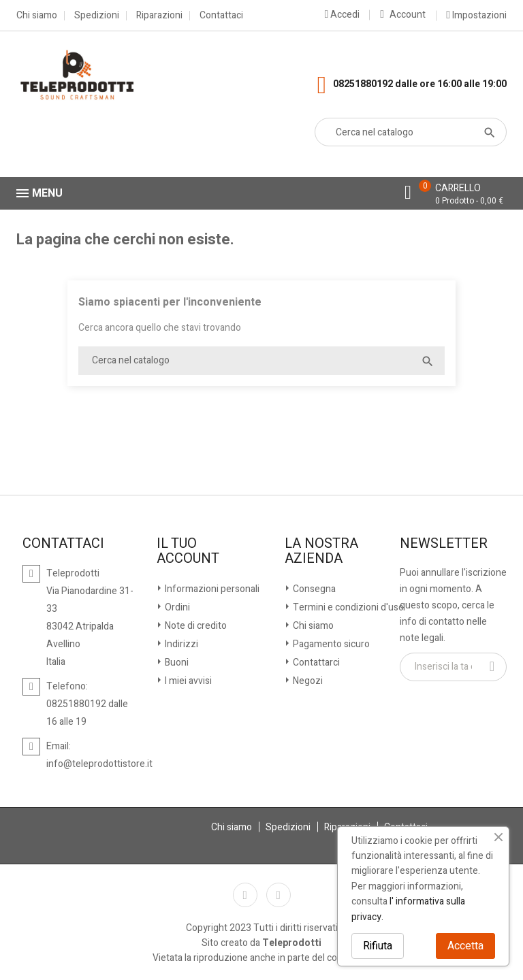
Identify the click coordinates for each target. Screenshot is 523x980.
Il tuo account (188, 551)
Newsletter (444, 544)
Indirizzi (180, 644)
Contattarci (315, 663)
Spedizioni (97, 16)
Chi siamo (37, 16)
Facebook (245, 895)
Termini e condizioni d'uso (347, 607)
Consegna (313, 589)
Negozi (307, 681)
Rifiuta (378, 946)
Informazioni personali (211, 589)
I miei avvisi (187, 681)
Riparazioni (159, 16)
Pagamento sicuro (330, 644)
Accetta (465, 946)
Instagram (279, 895)
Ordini (176, 607)
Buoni (176, 663)
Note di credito (195, 626)
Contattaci (221, 16)
